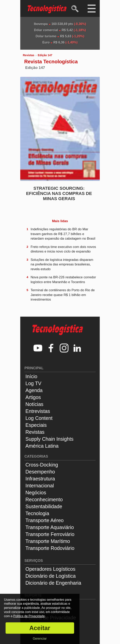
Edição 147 (45, 55)
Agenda (34, 390)
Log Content (39, 418)
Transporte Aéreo (45, 520)
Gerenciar (40, 639)
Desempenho (40, 472)
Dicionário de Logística (51, 576)
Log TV (33, 383)
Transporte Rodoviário (50, 548)
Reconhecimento (44, 499)
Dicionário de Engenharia (53, 583)
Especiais (36, 425)
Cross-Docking (42, 465)
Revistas (29, 55)
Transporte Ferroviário (50, 534)
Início (31, 376)
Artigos (33, 397)
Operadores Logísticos (50, 569)
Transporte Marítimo (48, 541)
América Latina (42, 446)
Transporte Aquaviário (50, 527)
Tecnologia (37, 513)
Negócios (36, 493)
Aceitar (40, 628)
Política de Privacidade (29, 616)
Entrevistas (38, 411)
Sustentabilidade (44, 506)
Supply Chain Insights (49, 439)
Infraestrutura (40, 479)
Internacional (40, 486)
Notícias (34, 404)
